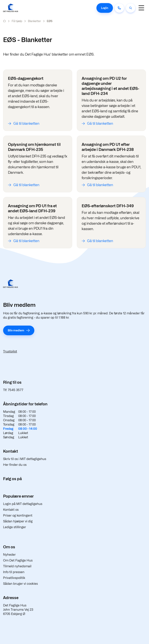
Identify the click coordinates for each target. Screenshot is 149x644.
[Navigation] (141, 8)
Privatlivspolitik (14, 578)
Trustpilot (10, 351)
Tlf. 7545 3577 (13, 390)
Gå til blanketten (26, 123)
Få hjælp (17, 21)
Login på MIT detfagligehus (23, 504)
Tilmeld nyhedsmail (17, 566)
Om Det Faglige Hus (18, 560)
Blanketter (34, 21)
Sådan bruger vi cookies (20, 584)
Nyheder (9, 555)
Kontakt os (11, 510)
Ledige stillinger (15, 527)
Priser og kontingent (18, 515)
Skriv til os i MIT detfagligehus (25, 459)
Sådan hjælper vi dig (18, 521)
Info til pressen (14, 572)
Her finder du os (15, 465)
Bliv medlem (16, 330)
